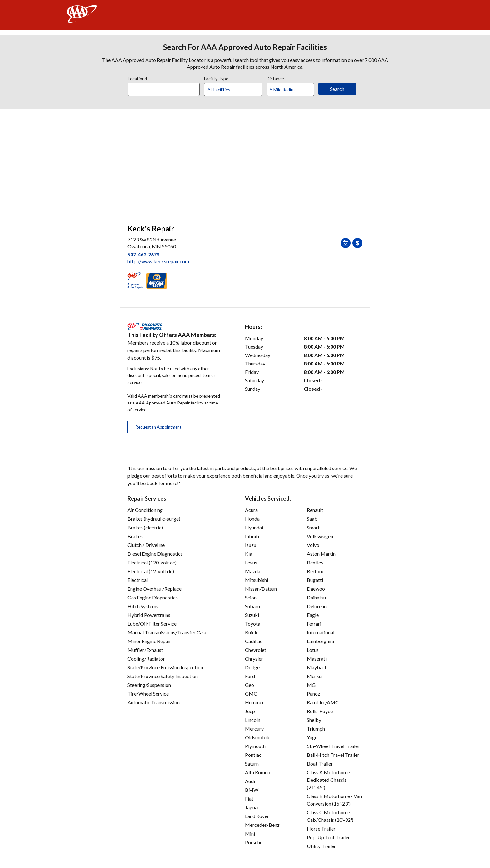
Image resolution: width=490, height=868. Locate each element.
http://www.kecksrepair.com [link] (158, 261)
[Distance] (293, 90)
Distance (275, 78)
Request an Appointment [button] (158, 427)
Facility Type (216, 78)
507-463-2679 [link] (143, 254)
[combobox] (166, 88)
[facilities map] (245, 163)
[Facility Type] (238, 90)
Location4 (137, 78)
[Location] (164, 89)
